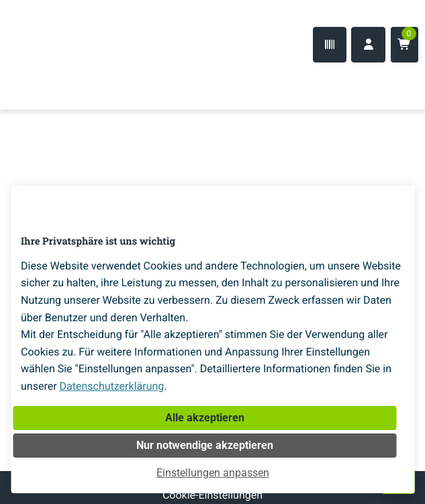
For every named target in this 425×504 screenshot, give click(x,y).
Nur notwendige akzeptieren (205, 445)
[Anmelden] (368, 45)
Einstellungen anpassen (213, 473)
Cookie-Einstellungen (212, 495)
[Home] (54, 83)
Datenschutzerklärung (112, 386)
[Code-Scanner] (330, 45)
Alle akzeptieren (205, 418)
